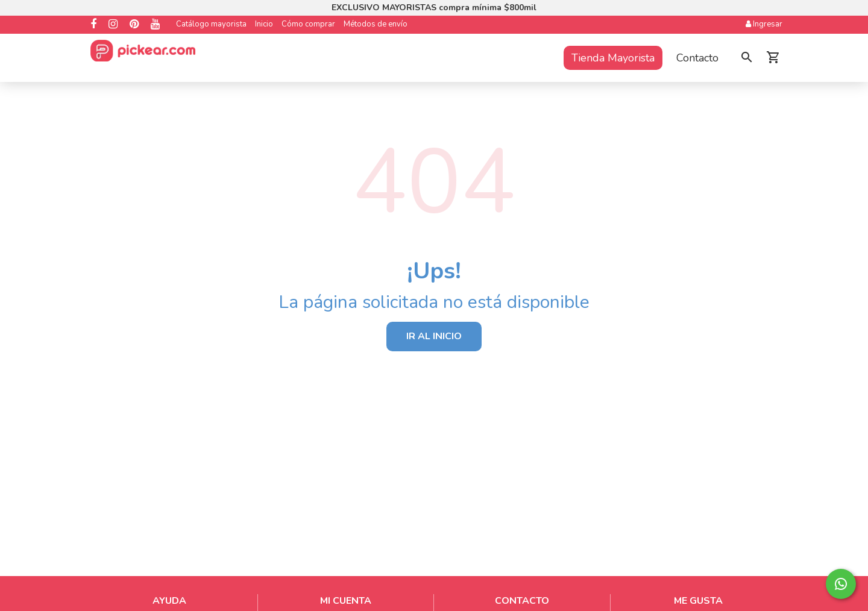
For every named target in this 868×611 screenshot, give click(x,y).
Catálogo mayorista (211, 24)
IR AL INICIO (434, 336)
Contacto (697, 58)
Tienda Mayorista (613, 58)
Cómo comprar (308, 24)
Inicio (264, 24)
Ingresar (764, 24)
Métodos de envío (376, 24)
